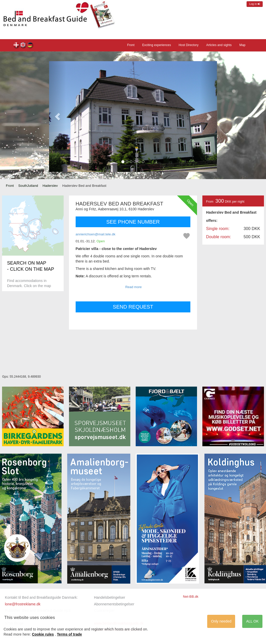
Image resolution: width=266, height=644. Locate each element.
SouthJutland (28, 186)
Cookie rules (43, 634)
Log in (255, 4)
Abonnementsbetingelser (114, 604)
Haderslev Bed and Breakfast (16, 46)
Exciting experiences (157, 45)
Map (242, 45)
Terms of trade (70, 634)
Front (131, 45)
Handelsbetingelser (110, 597)
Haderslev (50, 186)
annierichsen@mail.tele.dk (96, 234)
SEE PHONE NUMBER (133, 222)
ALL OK (252, 621)
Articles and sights (219, 45)
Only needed (221, 621)
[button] (57, 117)
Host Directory (189, 45)
